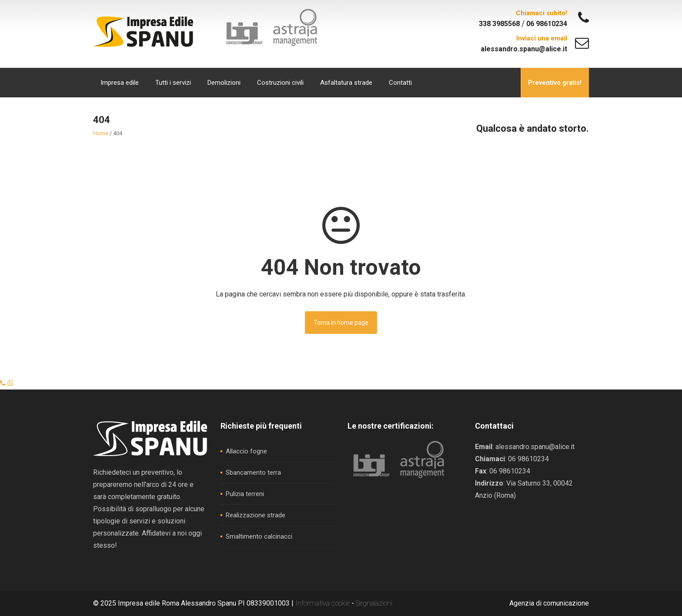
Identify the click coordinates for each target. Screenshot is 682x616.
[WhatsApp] (10, 383)
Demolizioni (224, 83)
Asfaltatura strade (346, 83)
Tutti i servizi (173, 83)
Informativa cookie (323, 603)
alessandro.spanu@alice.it (524, 49)
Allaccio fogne (246, 451)
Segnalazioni (374, 603)
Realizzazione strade (256, 515)
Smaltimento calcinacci (259, 536)
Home (101, 133)
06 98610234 (547, 24)
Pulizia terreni (245, 494)
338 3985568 (500, 24)
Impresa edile (120, 83)
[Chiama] (4, 383)
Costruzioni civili (280, 83)
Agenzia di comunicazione (549, 603)
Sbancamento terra (253, 473)
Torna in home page (341, 323)
